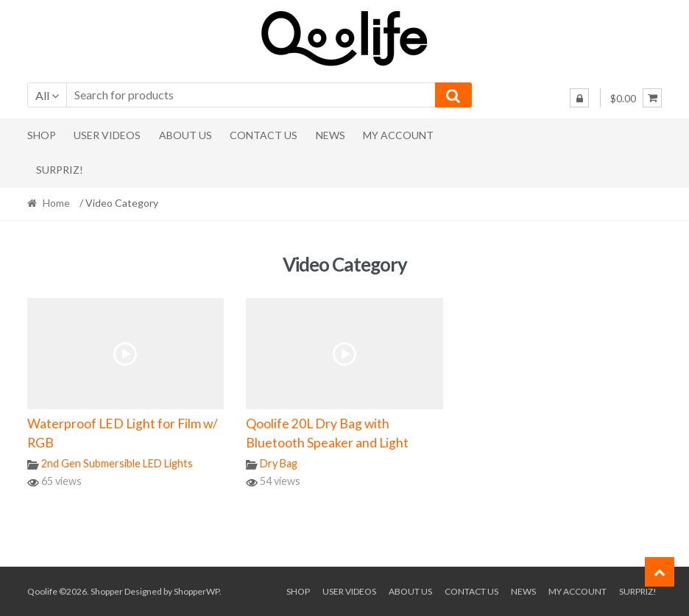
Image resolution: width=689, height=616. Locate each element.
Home (56, 203)
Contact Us (264, 135)
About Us (185, 135)
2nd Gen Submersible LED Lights (117, 463)
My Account (398, 135)
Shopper (107, 591)
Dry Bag (279, 463)
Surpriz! (60, 170)
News (331, 135)
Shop (42, 135)
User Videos (107, 135)
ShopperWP (197, 591)
